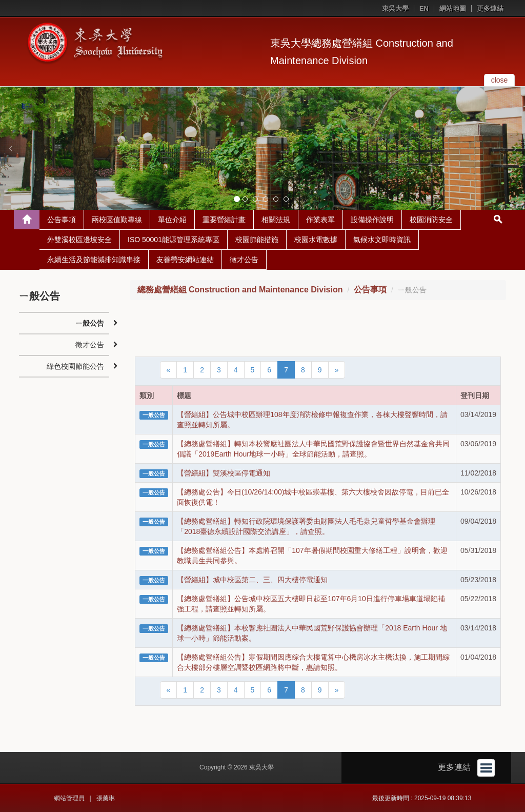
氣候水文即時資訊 (382, 240)
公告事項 (62, 220)
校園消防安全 (431, 220)
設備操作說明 (372, 220)
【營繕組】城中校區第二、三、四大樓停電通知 (252, 580)
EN (424, 8)
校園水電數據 (316, 240)
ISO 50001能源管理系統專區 (174, 240)
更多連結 (490, 8)
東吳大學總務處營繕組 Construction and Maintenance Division (362, 52)
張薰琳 (106, 798)
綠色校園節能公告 (75, 366)
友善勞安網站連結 (185, 260)
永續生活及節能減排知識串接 (94, 260)
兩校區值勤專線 (117, 220)
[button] (10, 148)
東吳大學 (395, 8)
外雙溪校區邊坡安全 (79, 240)
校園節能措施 (257, 240)
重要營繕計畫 (224, 220)
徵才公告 (244, 260)
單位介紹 (172, 220)
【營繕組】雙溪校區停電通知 (224, 473)
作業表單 (320, 220)
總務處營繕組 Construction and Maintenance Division (240, 290)
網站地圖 (453, 8)
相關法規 (276, 220)
